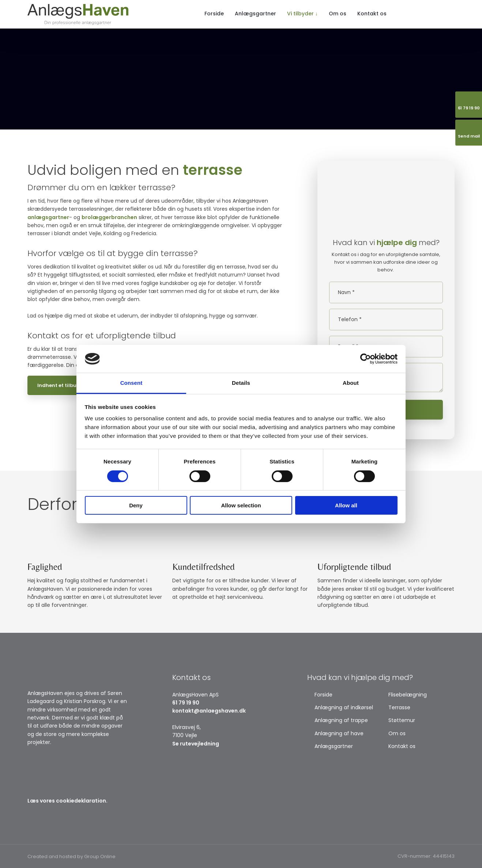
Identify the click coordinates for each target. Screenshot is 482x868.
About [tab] (351, 383)
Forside (214, 14)
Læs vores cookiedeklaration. (67, 801)
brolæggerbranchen (109, 217)
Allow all (346, 505)
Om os (338, 14)
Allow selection (241, 505)
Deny (136, 505)
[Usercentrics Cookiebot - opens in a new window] (366, 359)
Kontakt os (372, 14)
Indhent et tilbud (59, 385)
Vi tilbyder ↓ (302, 14)
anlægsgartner (48, 217)
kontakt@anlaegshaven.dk (209, 711)
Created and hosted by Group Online (71, 856)
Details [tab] (241, 383)
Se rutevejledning (196, 744)
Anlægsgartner (255, 14)
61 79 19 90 (186, 703)
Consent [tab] (131, 383)
